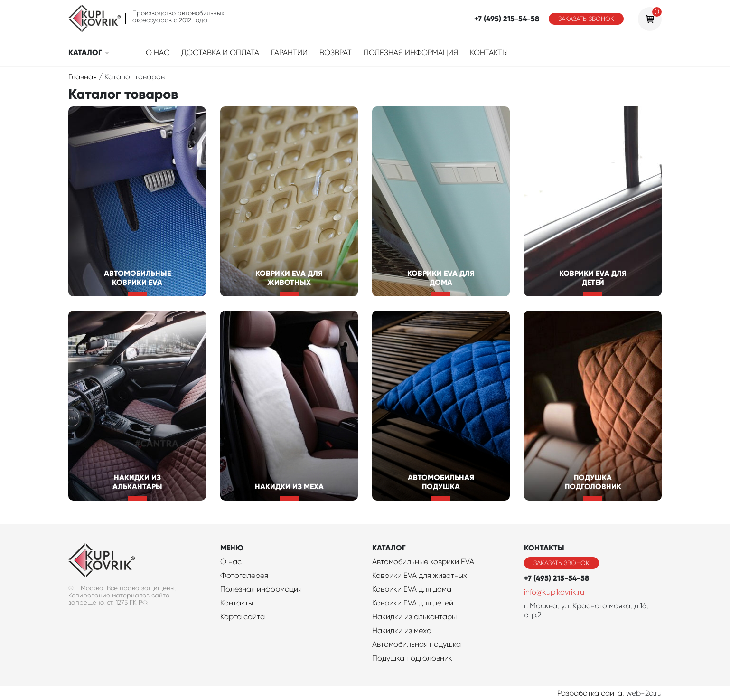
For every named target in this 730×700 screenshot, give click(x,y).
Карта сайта (243, 617)
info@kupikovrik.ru (554, 592)
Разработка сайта (590, 693)
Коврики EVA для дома (412, 589)
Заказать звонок (586, 19)
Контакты (489, 52)
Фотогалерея (244, 575)
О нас (158, 52)
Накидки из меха (402, 630)
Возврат (336, 52)
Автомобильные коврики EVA (423, 562)
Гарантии (289, 52)
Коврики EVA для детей (413, 603)
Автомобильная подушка (416, 644)
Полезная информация (411, 52)
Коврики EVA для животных (420, 575)
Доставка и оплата (220, 52)
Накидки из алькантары (414, 617)
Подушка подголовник (412, 658)
